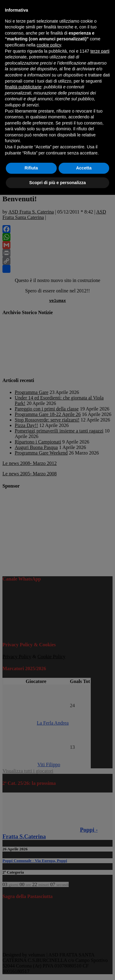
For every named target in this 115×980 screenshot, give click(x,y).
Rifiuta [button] (31, 168)
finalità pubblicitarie (23, 87)
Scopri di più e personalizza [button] (57, 183)
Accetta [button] (84, 168)
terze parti (100, 51)
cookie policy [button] (49, 45)
